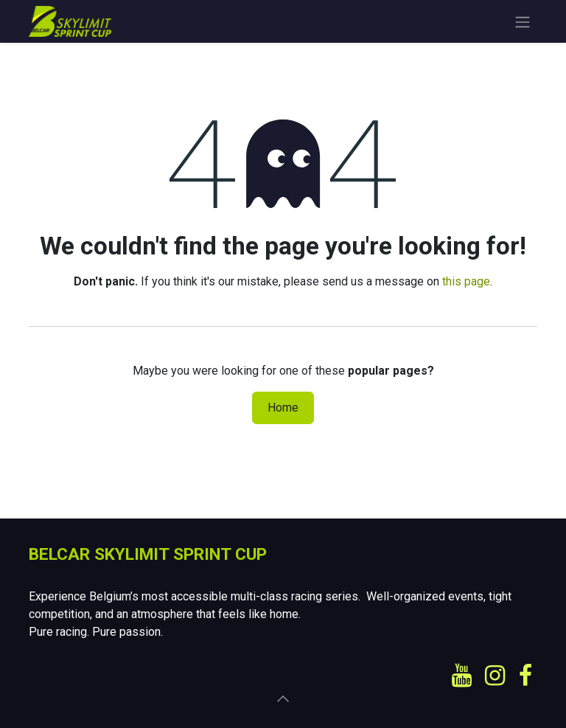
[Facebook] (525, 676)
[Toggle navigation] (523, 21)
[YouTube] (462, 676)
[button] (283, 698)
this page (466, 281)
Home (283, 408)
